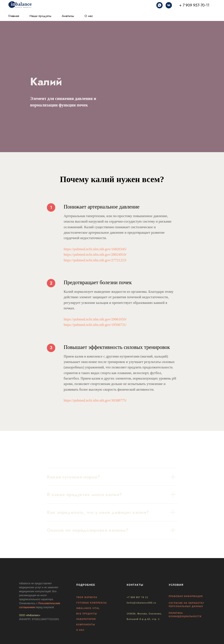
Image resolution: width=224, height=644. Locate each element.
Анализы (68, 16)
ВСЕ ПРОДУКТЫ (87, 614)
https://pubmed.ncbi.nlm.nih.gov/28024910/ (95, 255)
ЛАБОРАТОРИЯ (86, 619)
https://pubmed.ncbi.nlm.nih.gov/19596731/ (95, 325)
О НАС (80, 630)
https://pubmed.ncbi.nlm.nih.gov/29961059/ (95, 319)
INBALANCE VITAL (88, 608)
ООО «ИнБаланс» (30, 615)
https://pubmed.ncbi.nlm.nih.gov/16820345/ (95, 249)
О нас (89, 16)
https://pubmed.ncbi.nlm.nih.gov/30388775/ (95, 400)
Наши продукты (40, 16)
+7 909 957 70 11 (137, 597)
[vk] (169, 5)
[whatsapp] (159, 5)
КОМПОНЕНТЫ (86, 625)
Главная (14, 16)
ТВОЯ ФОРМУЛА (87, 597)
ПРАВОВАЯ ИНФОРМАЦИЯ (186, 596)
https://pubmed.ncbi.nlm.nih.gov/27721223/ (95, 260)
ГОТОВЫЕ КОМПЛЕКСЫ (92, 603)
